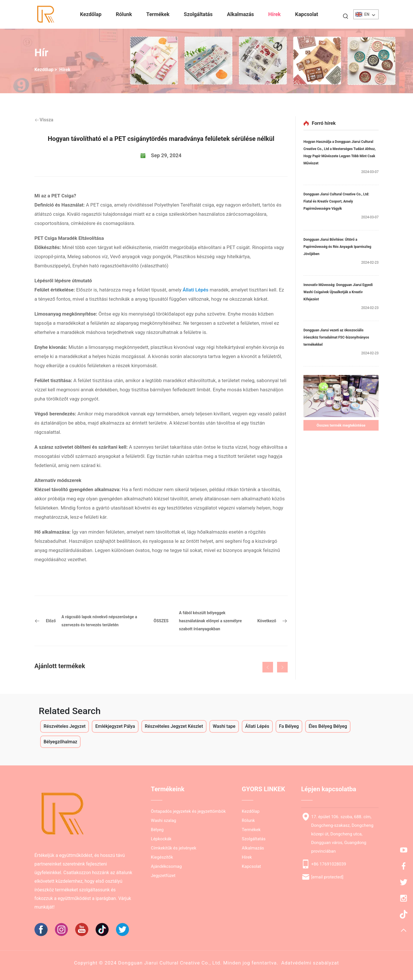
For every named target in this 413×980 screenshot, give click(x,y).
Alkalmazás (240, 14)
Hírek (274, 14)
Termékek (158, 14)
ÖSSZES (161, 621)
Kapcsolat (307, 14)
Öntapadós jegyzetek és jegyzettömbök (188, 811)
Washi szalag (163, 820)
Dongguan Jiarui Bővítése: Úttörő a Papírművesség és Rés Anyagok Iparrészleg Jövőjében (337, 247)
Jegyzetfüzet (163, 876)
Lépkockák (161, 839)
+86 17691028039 (329, 864)
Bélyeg (157, 830)
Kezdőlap (91, 14)
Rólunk (124, 14)
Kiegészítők (162, 857)
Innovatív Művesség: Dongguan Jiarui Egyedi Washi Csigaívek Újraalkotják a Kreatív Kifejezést (338, 292)
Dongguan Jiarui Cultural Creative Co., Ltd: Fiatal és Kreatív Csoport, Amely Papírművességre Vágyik (336, 201)
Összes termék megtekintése (341, 425)
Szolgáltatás (198, 14)
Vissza (44, 120)
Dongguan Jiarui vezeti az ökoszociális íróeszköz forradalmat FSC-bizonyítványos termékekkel (336, 337)
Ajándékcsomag (166, 866)
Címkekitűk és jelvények (174, 848)
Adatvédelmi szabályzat (310, 963)
